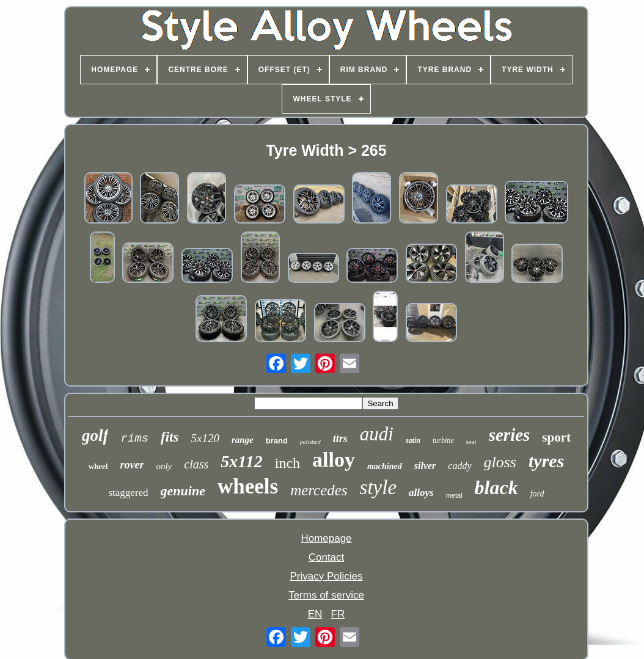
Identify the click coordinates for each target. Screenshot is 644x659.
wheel (98, 466)
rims (134, 439)
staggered (128, 493)
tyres (546, 461)
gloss (500, 462)
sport (556, 437)
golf (95, 435)
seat (471, 442)
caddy (459, 466)
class (196, 464)
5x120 (205, 438)
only (164, 466)
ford (537, 494)
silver (425, 466)
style (378, 487)
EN (315, 614)
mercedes (319, 490)
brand (277, 441)
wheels (248, 486)
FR (338, 614)
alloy (334, 460)
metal (454, 495)
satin (413, 440)
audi (377, 434)
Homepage (326, 538)
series (510, 435)
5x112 (241, 461)
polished (310, 442)
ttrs (340, 439)
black (496, 487)
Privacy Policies (326, 576)
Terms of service (326, 595)
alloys (421, 493)
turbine (443, 440)
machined (385, 466)
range (243, 440)
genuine (183, 491)
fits (170, 437)
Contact (327, 557)
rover (132, 465)
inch (287, 463)
